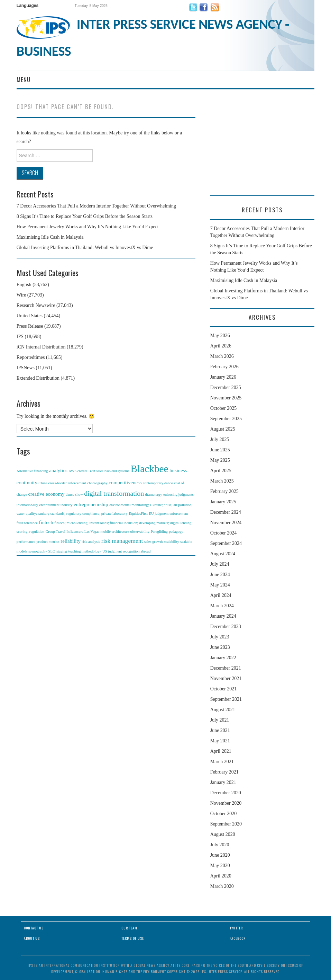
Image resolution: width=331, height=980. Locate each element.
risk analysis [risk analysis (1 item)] (91, 542)
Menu (24, 80)
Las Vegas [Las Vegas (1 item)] (92, 532)
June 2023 (220, 647)
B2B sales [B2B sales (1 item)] (96, 471)
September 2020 (226, 824)
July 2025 (220, 439)
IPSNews (26, 368)
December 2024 (226, 512)
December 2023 (226, 626)
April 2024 (221, 595)
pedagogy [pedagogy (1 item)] (176, 532)
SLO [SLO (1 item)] (52, 551)
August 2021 (223, 710)
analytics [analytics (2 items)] (58, 470)
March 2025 (222, 481)
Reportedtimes (31, 357)
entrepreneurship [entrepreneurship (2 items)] (91, 504)
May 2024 (220, 585)
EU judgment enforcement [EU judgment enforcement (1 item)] (168, 514)
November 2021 (226, 678)
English (24, 285)
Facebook (238, 938)
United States (30, 316)
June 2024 (220, 575)
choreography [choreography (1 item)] (97, 483)
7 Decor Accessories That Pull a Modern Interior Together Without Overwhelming (96, 206)
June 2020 (220, 855)
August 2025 (223, 429)
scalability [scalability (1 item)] (172, 542)
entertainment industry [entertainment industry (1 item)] (56, 505)
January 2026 (223, 377)
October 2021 (224, 689)
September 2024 (226, 543)
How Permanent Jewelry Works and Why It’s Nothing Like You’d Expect (88, 227)
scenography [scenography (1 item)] (38, 551)
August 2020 (223, 834)
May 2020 (220, 866)
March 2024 (222, 606)
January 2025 (223, 502)
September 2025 (226, 419)
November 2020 (226, 803)
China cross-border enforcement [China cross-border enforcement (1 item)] (62, 483)
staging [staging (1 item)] (62, 551)
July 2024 (220, 564)
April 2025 (221, 471)
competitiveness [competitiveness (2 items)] (125, 483)
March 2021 (222, 762)
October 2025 (224, 408)
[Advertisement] (262, 147)
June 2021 (220, 730)
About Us (32, 938)
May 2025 (220, 460)
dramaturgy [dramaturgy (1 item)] (154, 495)
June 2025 (220, 450)
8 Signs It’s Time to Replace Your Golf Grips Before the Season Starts (85, 216)
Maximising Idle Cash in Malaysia (50, 237)
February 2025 (224, 491)
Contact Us (34, 928)
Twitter (236, 928)
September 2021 (226, 699)
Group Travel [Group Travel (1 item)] (56, 532)
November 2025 (226, 398)
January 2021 (223, 782)
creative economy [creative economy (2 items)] (47, 494)
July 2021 (220, 720)
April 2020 (221, 876)
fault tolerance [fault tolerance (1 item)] (27, 523)
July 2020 (220, 845)
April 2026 (221, 346)
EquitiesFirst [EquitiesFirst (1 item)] (138, 514)
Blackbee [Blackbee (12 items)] (150, 469)
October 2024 (224, 533)
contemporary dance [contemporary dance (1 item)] (158, 483)
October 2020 (224, 814)
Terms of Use (133, 938)
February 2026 (224, 367)
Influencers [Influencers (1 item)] (75, 532)
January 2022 (223, 658)
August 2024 (223, 554)
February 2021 (224, 772)
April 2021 (221, 751)
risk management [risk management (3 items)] (122, 541)
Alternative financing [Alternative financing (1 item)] (32, 471)
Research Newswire (36, 305)
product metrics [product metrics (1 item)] (48, 542)
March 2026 (222, 356)
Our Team (129, 928)
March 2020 (222, 886)
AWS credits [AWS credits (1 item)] (78, 471)
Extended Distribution (38, 378)
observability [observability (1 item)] (140, 532)
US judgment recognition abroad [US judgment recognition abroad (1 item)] (126, 551)
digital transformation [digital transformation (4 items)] (114, 493)
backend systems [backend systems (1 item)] (117, 471)
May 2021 (220, 741)
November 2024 (226, 523)
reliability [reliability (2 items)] (71, 541)
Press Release (30, 326)
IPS (20, 337)
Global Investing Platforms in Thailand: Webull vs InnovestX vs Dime (85, 248)
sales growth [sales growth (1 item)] (154, 542)
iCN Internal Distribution (41, 347)
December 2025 (226, 387)
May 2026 (220, 336)
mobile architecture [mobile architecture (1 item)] (115, 532)
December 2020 (226, 793)
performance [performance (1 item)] (26, 542)
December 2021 (226, 668)
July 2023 (220, 637)
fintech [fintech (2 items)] (46, 522)
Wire (21, 295)
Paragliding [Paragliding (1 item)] (159, 532)
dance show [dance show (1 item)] (74, 495)
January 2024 (223, 616)
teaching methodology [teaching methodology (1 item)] (85, 551)
